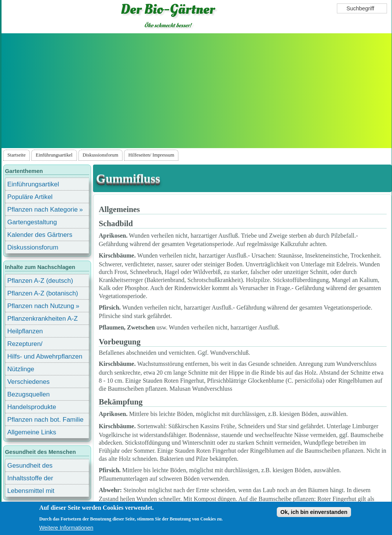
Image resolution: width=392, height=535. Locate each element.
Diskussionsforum (100, 155)
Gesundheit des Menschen (30, 467)
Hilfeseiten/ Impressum (151, 155)
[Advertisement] (196, 91)
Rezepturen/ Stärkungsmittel (29, 345)
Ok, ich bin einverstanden (314, 512)
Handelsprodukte (32, 407)
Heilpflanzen (25, 331)
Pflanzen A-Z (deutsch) (40, 281)
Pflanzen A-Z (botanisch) (43, 293)
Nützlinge (21, 369)
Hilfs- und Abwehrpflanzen (45, 356)
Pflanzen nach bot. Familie (45, 420)
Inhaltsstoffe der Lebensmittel (30, 479)
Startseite (16, 155)
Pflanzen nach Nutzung (41, 306)
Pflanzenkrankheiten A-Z (42, 319)
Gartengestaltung (32, 222)
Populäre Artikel (30, 197)
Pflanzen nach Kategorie (42, 210)
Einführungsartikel (54, 155)
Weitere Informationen (66, 528)
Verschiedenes (29, 382)
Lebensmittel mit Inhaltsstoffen (31, 492)
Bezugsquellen (29, 394)
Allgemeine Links (32, 432)
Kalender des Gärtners (40, 235)
